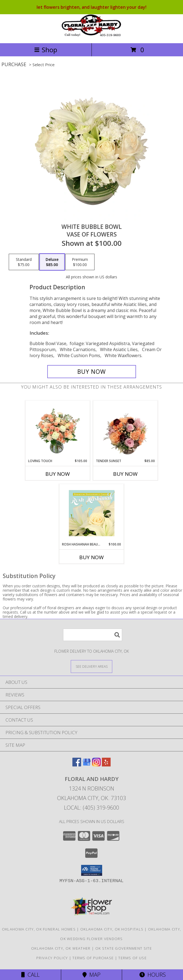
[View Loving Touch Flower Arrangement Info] (58, 430)
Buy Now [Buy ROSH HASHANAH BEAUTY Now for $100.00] (91, 557)
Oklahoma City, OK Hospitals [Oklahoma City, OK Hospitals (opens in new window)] (112, 929)
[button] (92, 870)
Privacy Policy (52, 958)
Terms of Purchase (93, 958)
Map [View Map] (91, 975)
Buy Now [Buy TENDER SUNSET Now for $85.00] (125, 474)
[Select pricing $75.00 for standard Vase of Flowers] (24, 262)
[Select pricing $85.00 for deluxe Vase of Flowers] (52, 262)
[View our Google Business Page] (87, 765)
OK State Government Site (124, 948)
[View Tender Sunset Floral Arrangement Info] (126, 430)
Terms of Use (132, 958)
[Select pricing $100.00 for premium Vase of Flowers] (80, 262)
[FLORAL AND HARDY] (91, 35)
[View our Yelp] (106, 765)
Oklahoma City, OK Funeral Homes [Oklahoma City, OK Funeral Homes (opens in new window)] (39, 929)
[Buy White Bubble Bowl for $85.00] (92, 372)
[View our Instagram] (96, 765)
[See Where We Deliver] (91, 666)
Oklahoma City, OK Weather (61, 948)
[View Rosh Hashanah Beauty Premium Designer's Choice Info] (92, 513)
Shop (46, 50)
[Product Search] (93, 635)
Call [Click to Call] (30, 975)
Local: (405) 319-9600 (91, 808)
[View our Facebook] (77, 765)
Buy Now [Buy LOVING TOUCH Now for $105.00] (58, 474)
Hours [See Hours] (153, 975)
